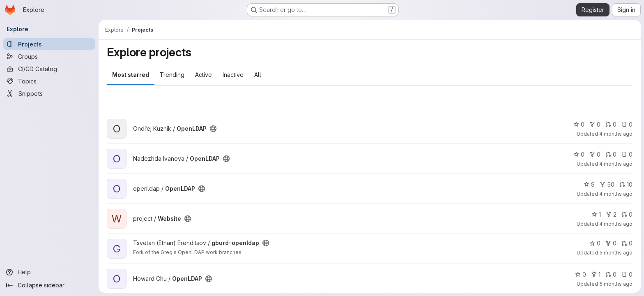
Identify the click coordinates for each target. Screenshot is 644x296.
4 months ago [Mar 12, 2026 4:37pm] (616, 164)
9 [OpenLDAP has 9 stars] (589, 184)
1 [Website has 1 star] (596, 214)
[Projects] (49, 44)
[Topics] (49, 81)
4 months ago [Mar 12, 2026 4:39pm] (616, 134)
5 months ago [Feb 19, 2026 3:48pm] (616, 253)
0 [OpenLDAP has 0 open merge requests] (611, 124)
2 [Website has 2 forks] (611, 214)
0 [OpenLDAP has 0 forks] (595, 124)
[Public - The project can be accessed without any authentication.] (213, 129)
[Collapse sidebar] (49, 285)
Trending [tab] (172, 75)
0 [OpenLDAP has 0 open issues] (627, 124)
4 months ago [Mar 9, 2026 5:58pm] (616, 224)
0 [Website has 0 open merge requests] (627, 214)
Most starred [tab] (131, 75)
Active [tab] (204, 75)
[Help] (49, 272)
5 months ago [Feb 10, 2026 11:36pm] (616, 284)
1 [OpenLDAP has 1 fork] (596, 274)
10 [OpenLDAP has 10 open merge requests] (626, 184)
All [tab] (258, 75)
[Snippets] (49, 93)
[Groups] (49, 56)
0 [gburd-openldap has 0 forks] (611, 243)
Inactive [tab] (233, 75)
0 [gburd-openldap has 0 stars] (595, 243)
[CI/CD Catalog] (49, 69)
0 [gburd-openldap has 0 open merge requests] (627, 243)
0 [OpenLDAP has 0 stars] (579, 124)
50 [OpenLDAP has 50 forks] (607, 184)
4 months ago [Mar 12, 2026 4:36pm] (616, 194)
